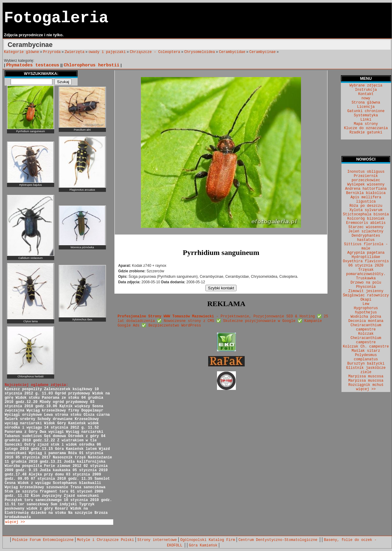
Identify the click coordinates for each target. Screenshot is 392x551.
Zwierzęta (75, 52)
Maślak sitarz (366, 351)
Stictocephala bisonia (366, 214)
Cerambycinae (262, 52)
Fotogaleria (56, 18)
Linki (366, 120)
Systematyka (366, 115)
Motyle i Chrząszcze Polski (105, 540)
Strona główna (366, 103)
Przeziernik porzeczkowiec (366, 178)
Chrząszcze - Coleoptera (155, 52)
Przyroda (52, 52)
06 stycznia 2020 (366, 266)
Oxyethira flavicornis (366, 261)
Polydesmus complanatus (366, 357)
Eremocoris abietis (366, 223)
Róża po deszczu (366, 206)
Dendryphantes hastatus (366, 238)
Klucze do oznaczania (366, 128)
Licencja (366, 107)
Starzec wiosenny (366, 227)
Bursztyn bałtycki (366, 364)
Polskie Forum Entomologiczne (43, 540)
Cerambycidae (232, 52)
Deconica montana (366, 321)
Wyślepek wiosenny (366, 185)
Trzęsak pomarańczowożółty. (366, 272)
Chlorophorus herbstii (91, 65)
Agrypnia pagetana (366, 253)
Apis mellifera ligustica (366, 200)
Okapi (366, 300)
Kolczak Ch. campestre (366, 347)
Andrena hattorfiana (366, 189)
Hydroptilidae (366, 257)
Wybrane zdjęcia (366, 86)
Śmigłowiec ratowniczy (366, 295)
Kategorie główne (21, 52)
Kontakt (366, 94)
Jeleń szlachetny (366, 231)
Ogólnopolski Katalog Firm (208, 540)
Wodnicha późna (366, 317)
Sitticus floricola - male (366, 246)
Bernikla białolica (366, 193)
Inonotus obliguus (366, 172)
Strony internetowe (157, 540)
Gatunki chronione (366, 111)
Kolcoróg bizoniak (366, 219)
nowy (366, 98)
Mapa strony (366, 124)
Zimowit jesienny (366, 291)
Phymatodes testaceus (33, 65)
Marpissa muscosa (366, 376)
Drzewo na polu (366, 283)
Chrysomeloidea (199, 52)
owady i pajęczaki (107, 52)
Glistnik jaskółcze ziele (366, 370)
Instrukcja (366, 90)
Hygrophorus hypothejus (366, 310)
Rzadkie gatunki (366, 132)
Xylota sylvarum (366, 210)
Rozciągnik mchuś (366, 385)
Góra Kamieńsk (203, 546)
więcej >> (15, 522)
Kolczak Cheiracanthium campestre (366, 338)
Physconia (366, 287)
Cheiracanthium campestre (366, 327)
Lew (366, 304)
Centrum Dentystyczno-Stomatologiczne (279, 540)
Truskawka (366, 278)
